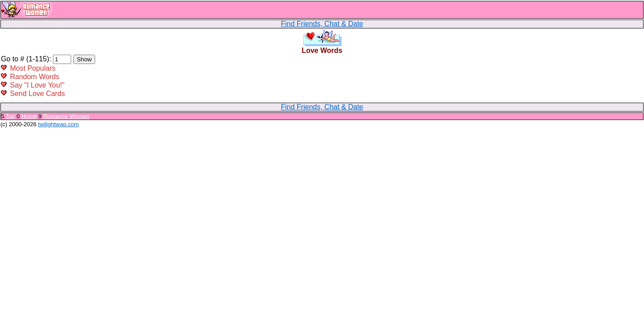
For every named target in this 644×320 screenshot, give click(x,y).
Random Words (34, 77)
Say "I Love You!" (37, 85)
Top (10, 116)
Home (29, 116)
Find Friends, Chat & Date (322, 24)
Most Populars (32, 68)
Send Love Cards (37, 94)
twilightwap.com (59, 124)
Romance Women (66, 116)
